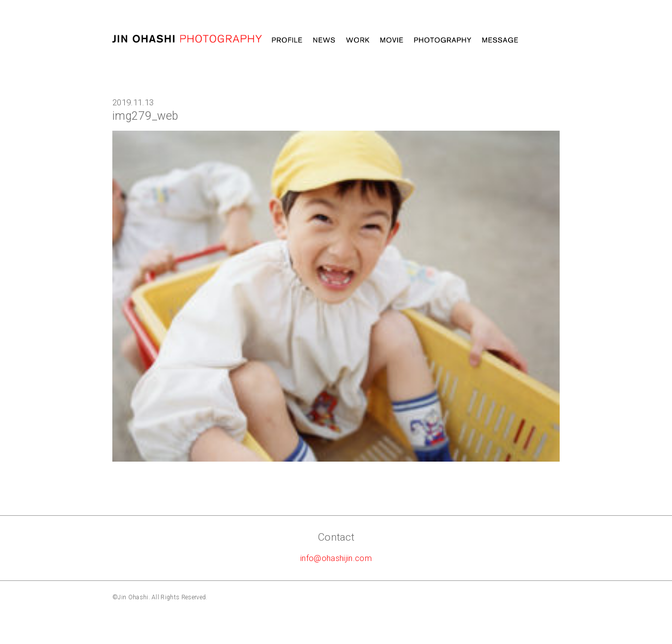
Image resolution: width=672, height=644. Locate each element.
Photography (443, 40)
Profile (287, 40)
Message (500, 40)
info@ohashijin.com (336, 558)
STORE (544, 40)
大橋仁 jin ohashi (187, 39)
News (324, 40)
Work (358, 40)
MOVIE (392, 40)
